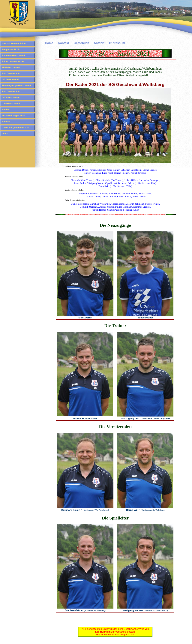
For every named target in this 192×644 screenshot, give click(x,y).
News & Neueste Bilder (14, 44)
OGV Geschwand (11, 98)
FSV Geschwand (11, 74)
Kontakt (64, 43)
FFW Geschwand (11, 68)
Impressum (117, 43)
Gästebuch (81, 43)
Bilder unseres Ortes (13, 62)
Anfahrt (99, 43)
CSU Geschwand (11, 104)
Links (5, 134)
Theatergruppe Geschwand (16, 86)
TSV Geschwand (11, 92)
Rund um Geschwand (13, 56)
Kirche (5, 110)
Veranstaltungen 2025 (13, 116)
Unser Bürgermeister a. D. (16, 128)
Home (49, 43)
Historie (6, 122)
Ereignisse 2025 (10, 50)
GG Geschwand (10, 80)
